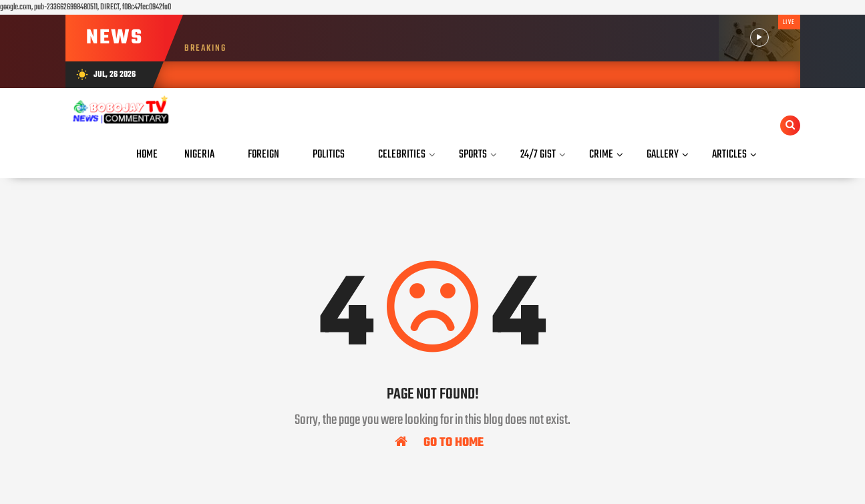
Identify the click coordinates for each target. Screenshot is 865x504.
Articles (729, 155)
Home (147, 155)
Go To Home (439, 442)
